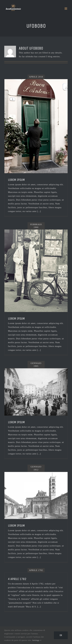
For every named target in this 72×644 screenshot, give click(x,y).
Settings (37, 640)
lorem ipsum (16, 526)
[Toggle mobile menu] (66, 9)
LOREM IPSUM (16, 180)
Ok (61, 635)
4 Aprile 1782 (17, 579)
